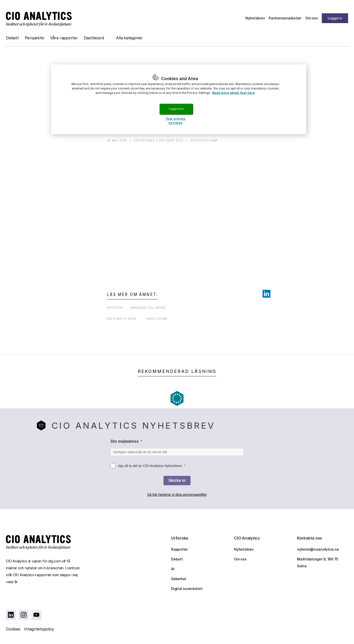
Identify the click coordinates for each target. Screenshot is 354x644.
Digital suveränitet (187, 589)
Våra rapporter (64, 38)
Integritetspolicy (39, 629)
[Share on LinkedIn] (266, 294)
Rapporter (179, 549)
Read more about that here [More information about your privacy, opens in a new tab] (234, 93)
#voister (115, 308)
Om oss (312, 18)
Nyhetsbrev (255, 18)
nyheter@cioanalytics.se (318, 549)
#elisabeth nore (122, 319)
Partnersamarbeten (285, 18)
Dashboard (94, 38)
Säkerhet (179, 579)
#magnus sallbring (148, 308)
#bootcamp (157, 319)
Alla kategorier (129, 38)
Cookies (13, 629)
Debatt (12, 38)
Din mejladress (125, 441)
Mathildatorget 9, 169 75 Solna (317, 563)
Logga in (335, 18)
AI (173, 569)
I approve (176, 109)
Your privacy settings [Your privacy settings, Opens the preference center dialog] (176, 121)
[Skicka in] (177, 481)
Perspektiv (35, 38)
